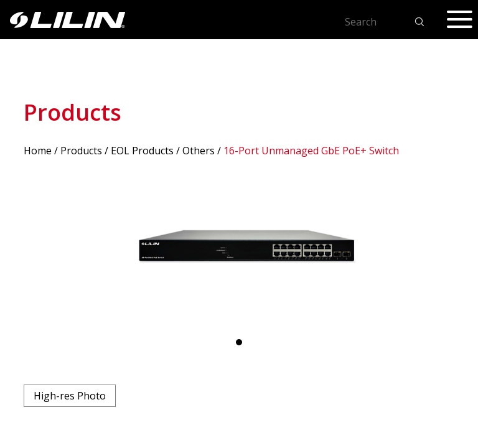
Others (199, 151)
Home (38, 151)
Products (81, 151)
